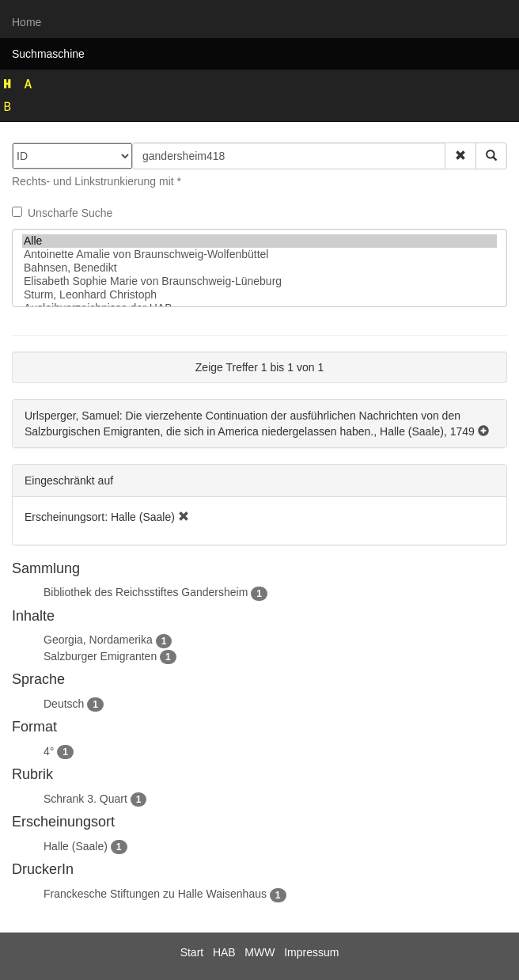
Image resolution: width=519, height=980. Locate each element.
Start (192, 952)
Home (27, 22)
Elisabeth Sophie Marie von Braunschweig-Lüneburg (259, 281)
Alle (259, 241)
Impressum (311, 952)
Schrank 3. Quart (85, 799)
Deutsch (64, 704)
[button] (460, 156)
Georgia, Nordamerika (98, 640)
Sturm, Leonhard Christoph (259, 295)
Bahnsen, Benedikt (259, 268)
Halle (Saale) (76, 846)
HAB (224, 952)
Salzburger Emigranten (100, 656)
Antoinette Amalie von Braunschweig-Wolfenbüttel (259, 254)
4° (49, 751)
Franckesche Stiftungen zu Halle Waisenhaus (155, 894)
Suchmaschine (48, 54)
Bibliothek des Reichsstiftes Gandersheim (146, 592)
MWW (259, 952)
